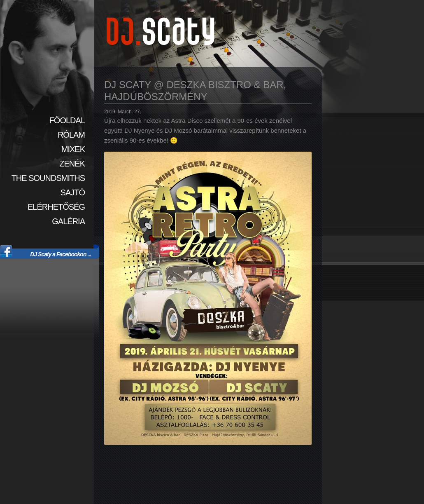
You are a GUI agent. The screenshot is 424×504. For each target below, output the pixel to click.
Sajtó (73, 192)
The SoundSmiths (48, 178)
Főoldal (67, 120)
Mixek (73, 149)
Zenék (72, 164)
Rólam (71, 135)
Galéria (68, 221)
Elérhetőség (56, 207)
